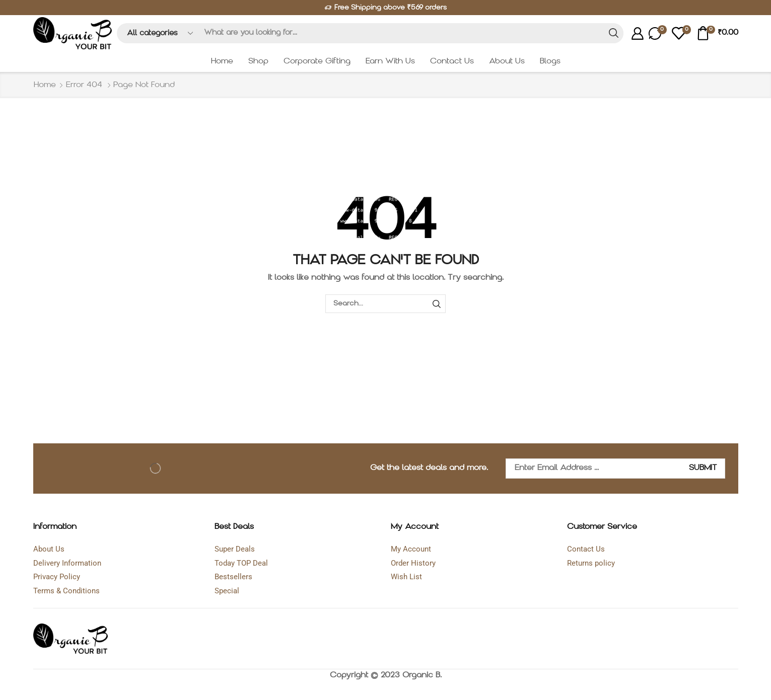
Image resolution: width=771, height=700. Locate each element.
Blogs (550, 61)
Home (222, 61)
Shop (258, 61)
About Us (507, 61)
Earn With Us (390, 61)
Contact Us (452, 61)
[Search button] (613, 33)
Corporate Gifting (317, 61)
